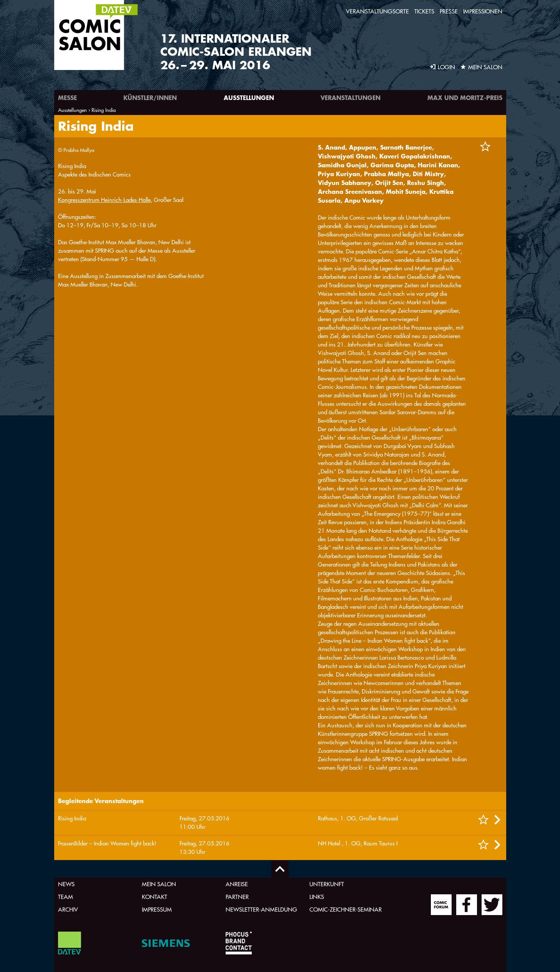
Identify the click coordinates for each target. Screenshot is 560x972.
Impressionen (483, 11)
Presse (449, 11)
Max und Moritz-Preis (465, 98)
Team (66, 897)
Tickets (424, 11)
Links (317, 897)
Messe (67, 98)
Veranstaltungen (351, 98)
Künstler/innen (150, 98)
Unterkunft (327, 884)
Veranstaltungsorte (377, 11)
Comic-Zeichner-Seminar (346, 909)
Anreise (237, 884)
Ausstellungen (249, 98)
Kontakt (155, 897)
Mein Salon (159, 884)
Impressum (157, 909)
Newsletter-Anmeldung (261, 909)
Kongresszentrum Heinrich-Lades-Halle (104, 538)
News (66, 884)
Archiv (68, 909)
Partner (237, 897)
